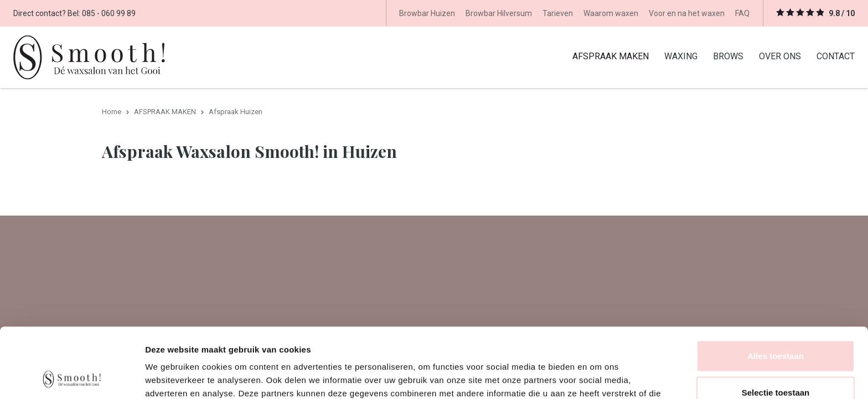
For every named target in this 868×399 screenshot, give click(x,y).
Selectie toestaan (776, 327)
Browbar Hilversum (499, 13)
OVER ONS (780, 56)
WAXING (681, 56)
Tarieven (558, 13)
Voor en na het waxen (687, 13)
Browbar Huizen (427, 13)
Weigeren (775, 363)
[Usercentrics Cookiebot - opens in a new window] (72, 377)
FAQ (742, 13)
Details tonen (598, 377)
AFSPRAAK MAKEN (611, 56)
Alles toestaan (776, 290)
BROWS (728, 56)
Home (112, 112)
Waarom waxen (611, 13)
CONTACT (836, 56)
